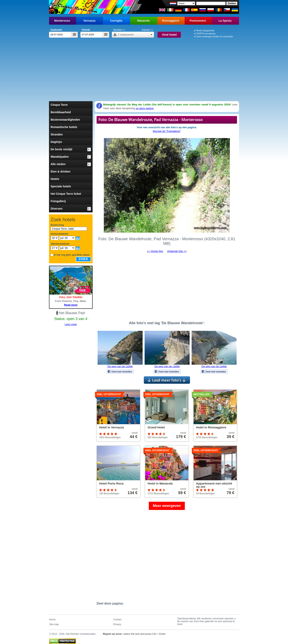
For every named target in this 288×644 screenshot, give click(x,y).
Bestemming (57, 225)
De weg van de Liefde (120, 366)
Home (52, 620)
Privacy (117, 624)
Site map (54, 624)
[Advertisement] (144, 71)
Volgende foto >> (177, 251)
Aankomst (56, 30)
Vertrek (86, 30)
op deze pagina (145, 108)
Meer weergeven (167, 506)
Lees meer (71, 324)
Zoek (83, 259)
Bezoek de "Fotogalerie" (167, 131)
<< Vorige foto (155, 251)
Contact (117, 620)
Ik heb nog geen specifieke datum (72, 255)
